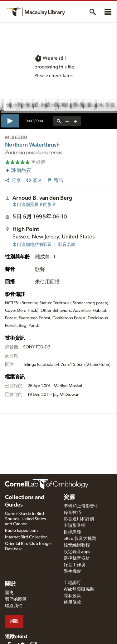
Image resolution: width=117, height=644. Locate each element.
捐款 (14, 621)
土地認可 (72, 583)
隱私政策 (72, 596)
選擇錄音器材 (77, 558)
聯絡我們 (14, 606)
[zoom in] (75, 121)
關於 (11, 584)
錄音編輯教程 (77, 545)
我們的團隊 (16, 599)
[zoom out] (67, 121)
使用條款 (72, 602)
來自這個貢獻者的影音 (34, 205)
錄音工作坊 (75, 565)
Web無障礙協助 (79, 589)
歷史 (9, 593)
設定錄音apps (77, 552)
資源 (69, 497)
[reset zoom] (59, 121)
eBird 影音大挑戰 (80, 539)
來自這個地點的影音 (32, 245)
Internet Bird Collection (26, 537)
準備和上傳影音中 (81, 506)
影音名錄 (67, 245)
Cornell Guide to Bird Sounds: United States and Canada (25, 519)
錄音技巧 (72, 513)
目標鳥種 (72, 532)
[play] (10, 121)
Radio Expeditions (22, 531)
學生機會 (72, 572)
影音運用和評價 (79, 519)
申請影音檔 (75, 526)
